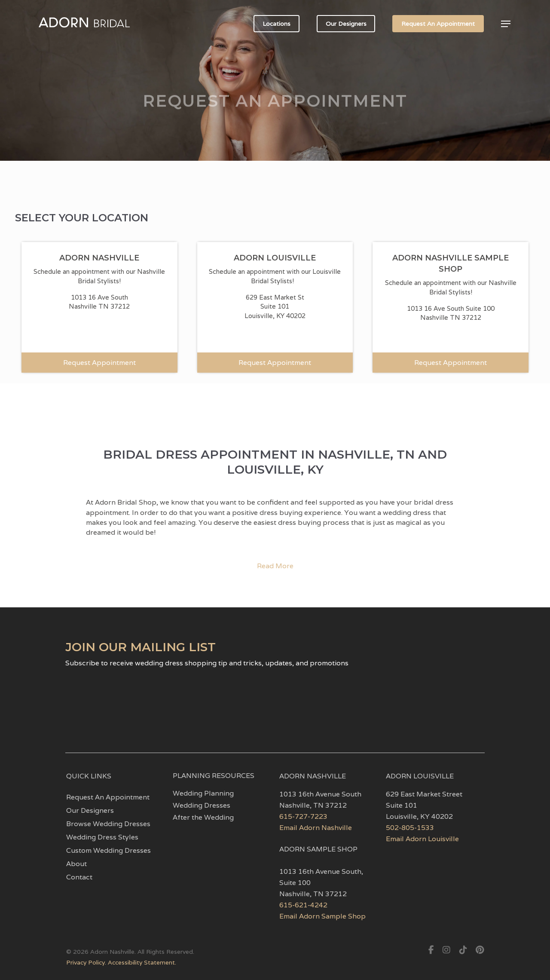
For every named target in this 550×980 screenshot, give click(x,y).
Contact (79, 877)
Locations (277, 24)
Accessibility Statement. (142, 962)
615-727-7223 (303, 816)
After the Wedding (203, 818)
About (76, 864)
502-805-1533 (410, 828)
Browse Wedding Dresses (108, 824)
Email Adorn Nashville (316, 828)
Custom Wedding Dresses (108, 851)
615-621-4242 (303, 905)
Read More (275, 566)
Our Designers (346, 24)
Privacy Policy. (87, 962)
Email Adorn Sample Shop (322, 916)
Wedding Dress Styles (102, 837)
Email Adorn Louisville (422, 839)
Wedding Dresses (202, 805)
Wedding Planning (203, 793)
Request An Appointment (438, 24)
